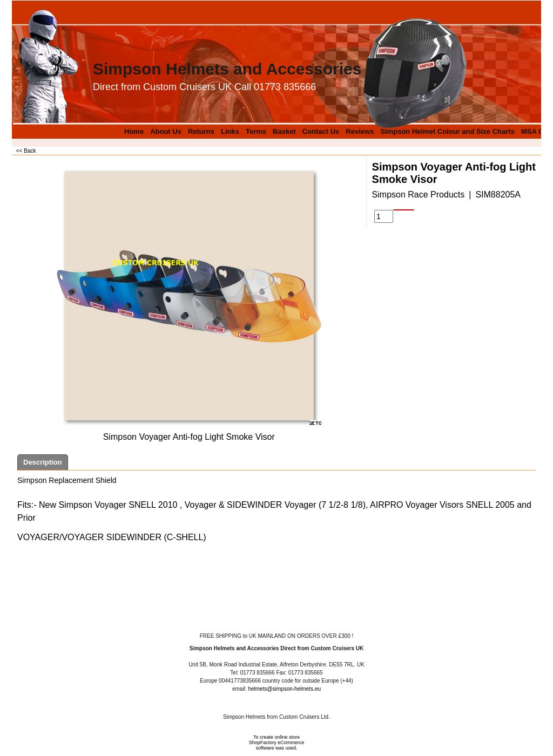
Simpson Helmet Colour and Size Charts (447, 131)
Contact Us (321, 131)
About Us (166, 131)
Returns (201, 131)
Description (43, 462)
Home (134, 131)
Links (230, 131)
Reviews (360, 131)
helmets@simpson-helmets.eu (284, 689)
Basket (284, 131)
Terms (256, 131)
